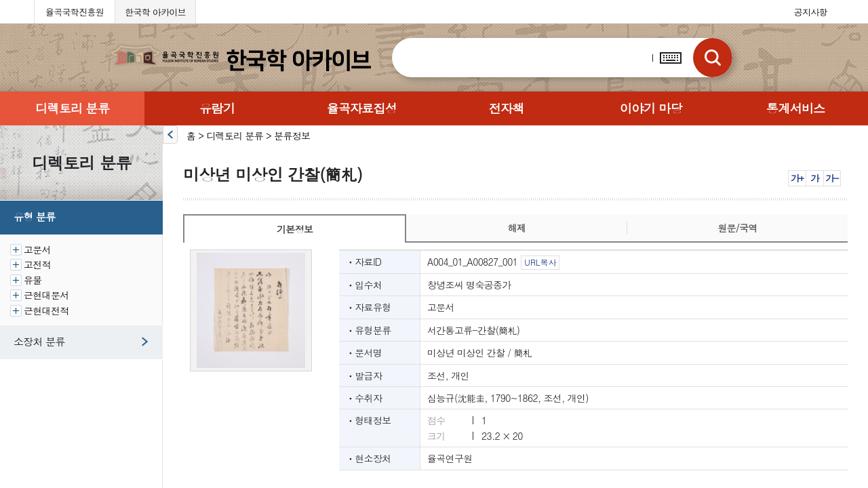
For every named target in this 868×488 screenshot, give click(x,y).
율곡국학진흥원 (75, 12)
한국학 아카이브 (155, 12)
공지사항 (811, 12)
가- (832, 178)
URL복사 (540, 262)
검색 (713, 58)
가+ (797, 178)
